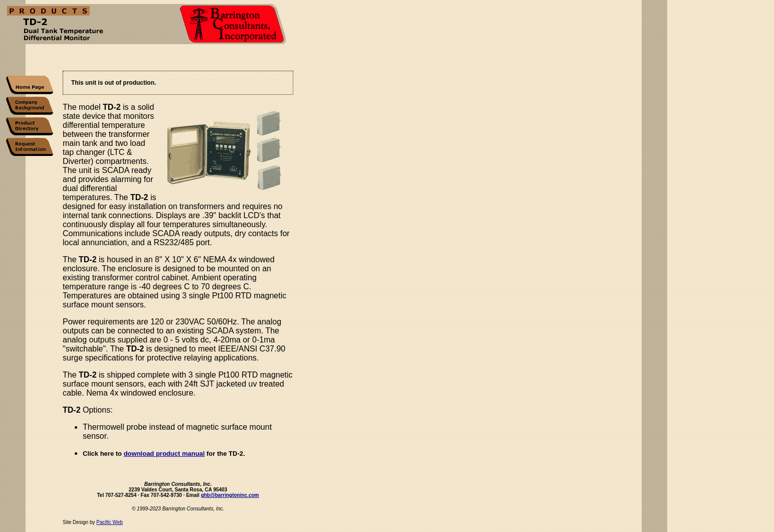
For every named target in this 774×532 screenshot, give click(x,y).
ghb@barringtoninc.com (230, 497)
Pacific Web (110, 524)
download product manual (164, 454)
